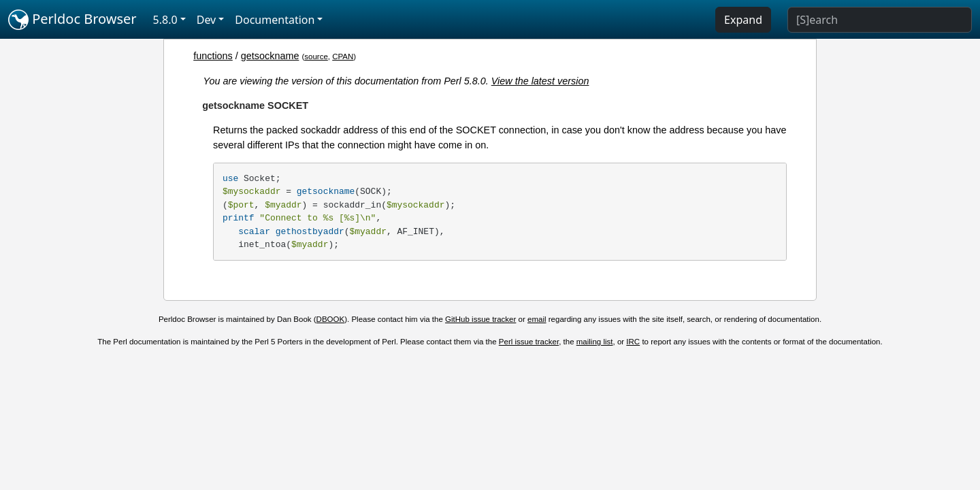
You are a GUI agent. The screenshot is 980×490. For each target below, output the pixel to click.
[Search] (880, 20)
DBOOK (331, 319)
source (316, 56)
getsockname (270, 56)
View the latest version (540, 81)
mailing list (595, 342)
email (537, 319)
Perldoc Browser (72, 20)
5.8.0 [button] (165, 20)
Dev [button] (207, 20)
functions (213, 56)
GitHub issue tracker (480, 319)
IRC (633, 342)
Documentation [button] (275, 20)
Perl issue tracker (529, 342)
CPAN (343, 56)
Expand (743, 20)
